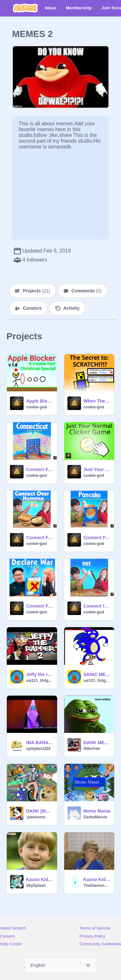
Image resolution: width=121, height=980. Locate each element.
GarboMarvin (96, 817)
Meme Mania (97, 811)
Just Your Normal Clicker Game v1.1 (97, 469)
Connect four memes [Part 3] (97, 606)
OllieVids (92, 749)
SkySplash (36, 886)
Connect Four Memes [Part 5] (40, 469)
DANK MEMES (97, 743)
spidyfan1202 (38, 749)
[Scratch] (25, 8)
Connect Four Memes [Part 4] (40, 538)
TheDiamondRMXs (97, 886)
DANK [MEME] (40, 811)
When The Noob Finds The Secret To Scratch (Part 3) (97, 401)
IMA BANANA (40, 743)
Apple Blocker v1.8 (40, 401)
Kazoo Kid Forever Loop (97, 879)
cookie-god (36, 407)
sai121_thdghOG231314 (40, 681)
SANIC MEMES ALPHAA (97, 674)
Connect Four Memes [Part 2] (97, 538)
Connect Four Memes (40, 606)
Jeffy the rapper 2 (40, 674)
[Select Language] (61, 965)
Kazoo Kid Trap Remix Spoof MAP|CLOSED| (40, 879)
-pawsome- (36, 817)
